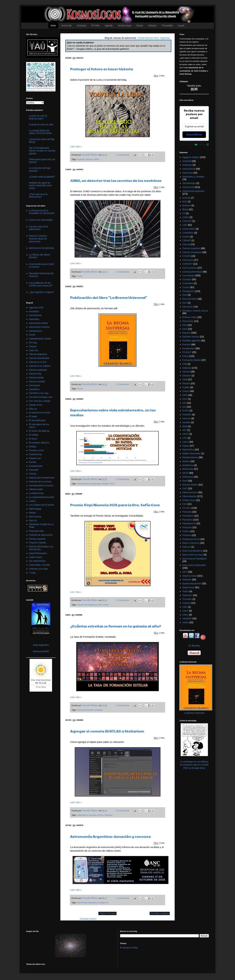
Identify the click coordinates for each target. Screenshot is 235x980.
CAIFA (186, 217)
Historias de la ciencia (40, 482)
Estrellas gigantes (192, 341)
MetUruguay (35, 509)
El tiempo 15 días (129, 948)
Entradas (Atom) (88, 919)
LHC (185, 438)
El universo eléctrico (39, 443)
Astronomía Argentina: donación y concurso (111, 836)
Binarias (187, 205)
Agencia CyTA (36, 308)
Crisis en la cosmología (41, 220)
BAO (185, 202)
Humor (80, 389)
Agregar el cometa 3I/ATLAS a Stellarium (107, 731)
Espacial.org (35, 454)
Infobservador (36, 489)
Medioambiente (190, 457)
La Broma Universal (194, 713)
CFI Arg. (33, 343)
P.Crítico (187, 508)
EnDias (33, 447)
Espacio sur (35, 458)
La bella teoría (36, 493)
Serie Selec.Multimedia (194, 565)
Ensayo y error (36, 450)
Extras (140, 26)
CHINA (186, 237)
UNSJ (185, 615)
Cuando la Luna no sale (41, 124)
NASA (96, 159)
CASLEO (187, 221)
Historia (89, 159)
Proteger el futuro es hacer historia (102, 69)
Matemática (188, 450)
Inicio (53, 26)
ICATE (186, 411)
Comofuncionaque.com (41, 397)
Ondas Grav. (189, 500)
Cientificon (34, 389)
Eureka (33, 462)
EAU (185, 303)
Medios (106, 484)
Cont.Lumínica (190, 268)
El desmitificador (37, 420)
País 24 (33, 521)
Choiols (33, 346)
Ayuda (181, 26)
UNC (100, 605)
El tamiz (33, 439)
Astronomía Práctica (39, 327)
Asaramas (188, 173)
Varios (186, 622)
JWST (186, 434)
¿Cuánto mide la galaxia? (42, 177)
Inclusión (187, 415)
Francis (33, 474)
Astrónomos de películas (42, 248)
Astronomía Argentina (87, 605)
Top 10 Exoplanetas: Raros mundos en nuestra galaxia (42, 151)
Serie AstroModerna (193, 551)
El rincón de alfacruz (39, 431)
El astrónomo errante (40, 413)
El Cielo (95, 26)
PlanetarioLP (189, 523)
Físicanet (34, 470)
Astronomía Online (39, 323)
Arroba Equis (125, 26)
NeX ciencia (35, 517)
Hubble (186, 387)
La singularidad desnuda (42, 497)
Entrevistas (188, 321)
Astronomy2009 (41, 651)
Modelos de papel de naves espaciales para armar (40, 185)
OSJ (185, 504)
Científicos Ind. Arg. (39, 393)
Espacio (81, 159)
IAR (184, 403)
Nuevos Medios (190, 485)
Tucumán (187, 599)
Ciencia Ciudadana (192, 252)
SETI (112, 484)
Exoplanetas (96, 484)
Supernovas (189, 587)
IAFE (185, 395)
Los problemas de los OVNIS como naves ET (41, 284)
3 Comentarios (123, 155)
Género (186, 372)
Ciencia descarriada (39, 358)
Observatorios (190, 496)
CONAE (187, 256)
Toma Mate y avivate (39, 565)
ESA (185, 325)
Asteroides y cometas (87, 815)
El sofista (34, 435)
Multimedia (188, 469)
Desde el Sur (36, 405)
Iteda (185, 426)
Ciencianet (34, 385)
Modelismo (188, 465)
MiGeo (32, 513)
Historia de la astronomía (42, 478)
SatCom (187, 547)
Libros (186, 442)
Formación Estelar (85, 710)
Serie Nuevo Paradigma (195, 559)
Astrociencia (35, 315)
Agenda (109, 26)
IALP (185, 399)
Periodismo (188, 516)
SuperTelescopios (38, 553)
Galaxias (99, 710)
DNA (185, 295)
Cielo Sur (34, 350)
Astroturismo (35, 331)
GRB (185, 380)
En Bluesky (194, 646)
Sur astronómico (37, 561)
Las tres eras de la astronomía (38, 228)
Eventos (187, 344)
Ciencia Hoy (35, 374)
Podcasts (187, 527)
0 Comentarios (123, 272)
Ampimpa (187, 165)
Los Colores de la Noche (42, 505)
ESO (185, 329)
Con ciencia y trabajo (40, 401)
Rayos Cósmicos (191, 543)
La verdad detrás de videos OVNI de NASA (40, 132)
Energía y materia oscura (195, 311)
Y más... (33, 573)
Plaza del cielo (36, 531)
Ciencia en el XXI (38, 362)
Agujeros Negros (191, 157)
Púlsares (187, 535)
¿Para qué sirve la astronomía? (38, 196)
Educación (188, 307)
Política (186, 531)
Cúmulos (187, 279)
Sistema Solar (190, 576)
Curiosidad (188, 283)
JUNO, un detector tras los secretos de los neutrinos (116, 180)
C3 (184, 213)
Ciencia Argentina (38, 354)
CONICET (188, 264)
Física (80, 276)
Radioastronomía (191, 539)
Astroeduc (34, 319)
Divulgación (103, 903)
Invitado (186, 422)
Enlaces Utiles (190, 317)
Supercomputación (192, 583)
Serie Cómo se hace (193, 555)
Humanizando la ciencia (41, 486)
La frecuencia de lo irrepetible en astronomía (42, 212)
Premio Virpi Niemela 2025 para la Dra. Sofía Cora (115, 505)
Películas (187, 512)
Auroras (186, 198)
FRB (185, 364)
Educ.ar (33, 409)
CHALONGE (189, 229)
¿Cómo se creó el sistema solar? (38, 117)
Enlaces (152, 26)
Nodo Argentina (41, 645)
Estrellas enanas (191, 337)
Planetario (188, 520)
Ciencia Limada (37, 381)
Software (109, 815)
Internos (187, 418)
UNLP (106, 605)
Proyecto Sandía (38, 543)
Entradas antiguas (160, 913)
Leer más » (76, 147)
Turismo (187, 603)
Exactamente (36, 466)
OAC (185, 488)
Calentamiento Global (40, 339)
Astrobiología (83, 484)
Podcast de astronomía (41, 535)
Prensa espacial (37, 539)
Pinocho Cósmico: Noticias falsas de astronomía (38, 239)
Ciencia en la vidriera (40, 366)
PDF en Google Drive (194, 768)
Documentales (190, 299)
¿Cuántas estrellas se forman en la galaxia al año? (116, 626)
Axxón (32, 335)
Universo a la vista (38, 569)
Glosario (187, 376)
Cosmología (189, 275)
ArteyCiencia (189, 169)
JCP (185, 430)
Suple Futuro (36, 557)
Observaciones (190, 492)
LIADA (32, 501)
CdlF (185, 225)
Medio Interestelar (192, 453)
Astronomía (188, 187)
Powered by (194, 144)
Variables (187, 618)
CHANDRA (188, 233)
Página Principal (107, 913)
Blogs (185, 209)
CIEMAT (187, 240)
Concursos (188, 260)
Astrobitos (34, 311)
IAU (184, 407)
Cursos (186, 287)
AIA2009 (187, 161)
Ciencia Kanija (36, 378)
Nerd (185, 481)
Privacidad (167, 26)
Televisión (187, 595)
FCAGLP (187, 352)
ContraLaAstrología (192, 272)
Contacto (82, 26)
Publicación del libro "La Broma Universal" (109, 297)
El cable (33, 416)
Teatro (186, 591)
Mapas (186, 446)
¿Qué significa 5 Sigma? (42, 292)
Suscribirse (194, 135)
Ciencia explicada (38, 370)
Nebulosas (188, 477)
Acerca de (67, 26)
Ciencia (186, 244)
